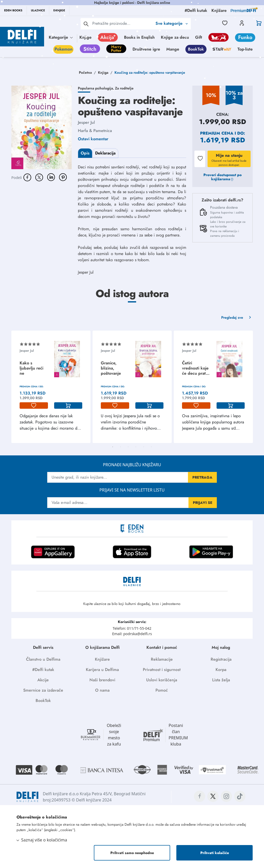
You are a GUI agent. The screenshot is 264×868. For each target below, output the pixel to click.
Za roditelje (124, 88)
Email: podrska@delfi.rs (132, 634)
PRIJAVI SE (203, 503)
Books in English (139, 37)
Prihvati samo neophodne (132, 853)
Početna (85, 72)
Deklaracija (105, 153)
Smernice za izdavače (43, 690)
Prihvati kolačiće (215, 853)
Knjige (85, 37)
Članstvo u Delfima (43, 659)
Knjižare (102, 659)
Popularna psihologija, (96, 88)
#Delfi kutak (43, 670)
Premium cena (217, 133)
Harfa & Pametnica (95, 131)
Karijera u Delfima (102, 670)
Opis (85, 153)
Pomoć (162, 690)
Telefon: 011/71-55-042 (132, 628)
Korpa (221, 670)
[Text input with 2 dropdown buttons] (122, 23)
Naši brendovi (102, 680)
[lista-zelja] (34, 406)
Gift (199, 37)
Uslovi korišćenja (162, 680)
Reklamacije (162, 659)
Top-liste (245, 49)
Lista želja (221, 680)
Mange (173, 49)
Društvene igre (146, 49)
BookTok (196, 49)
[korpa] (68, 406)
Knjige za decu (175, 37)
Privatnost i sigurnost (162, 670)
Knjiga (103, 72)
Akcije (43, 680)
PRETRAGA (202, 477)
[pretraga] (86, 24)
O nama (102, 690)
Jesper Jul (86, 122)
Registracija (221, 659)
